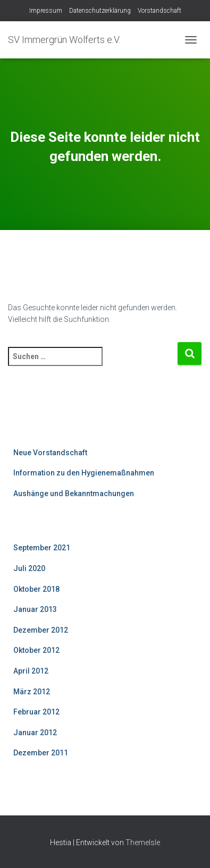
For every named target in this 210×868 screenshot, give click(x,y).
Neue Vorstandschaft (50, 453)
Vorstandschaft (159, 11)
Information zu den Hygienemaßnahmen (84, 473)
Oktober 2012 (36, 650)
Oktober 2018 (36, 589)
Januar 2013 (35, 609)
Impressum (46, 11)
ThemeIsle (143, 843)
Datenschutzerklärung (100, 11)
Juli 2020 (29, 568)
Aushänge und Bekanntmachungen (74, 493)
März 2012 (32, 692)
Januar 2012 (35, 733)
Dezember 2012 (41, 630)
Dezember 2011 (41, 753)
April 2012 (31, 671)
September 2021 (42, 548)
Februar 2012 (36, 712)
